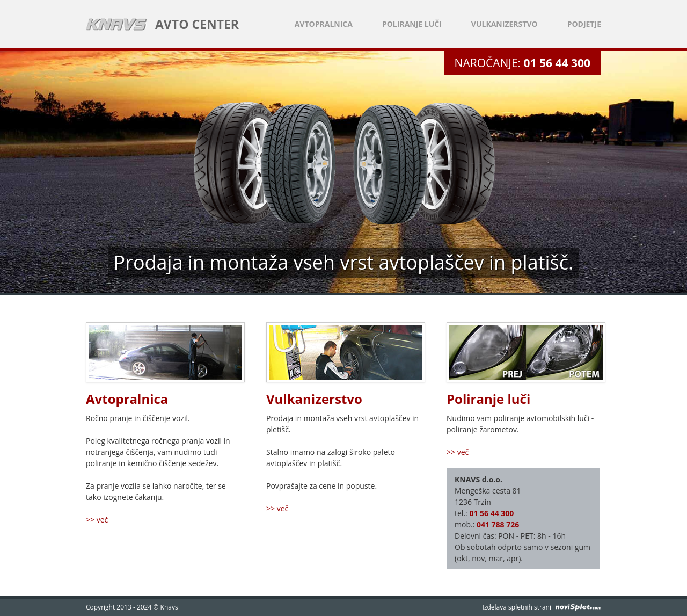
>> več (97, 520)
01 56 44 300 (557, 63)
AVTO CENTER (197, 24)
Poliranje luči (412, 24)
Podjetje (584, 24)
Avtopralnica (324, 24)
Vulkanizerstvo (505, 24)
